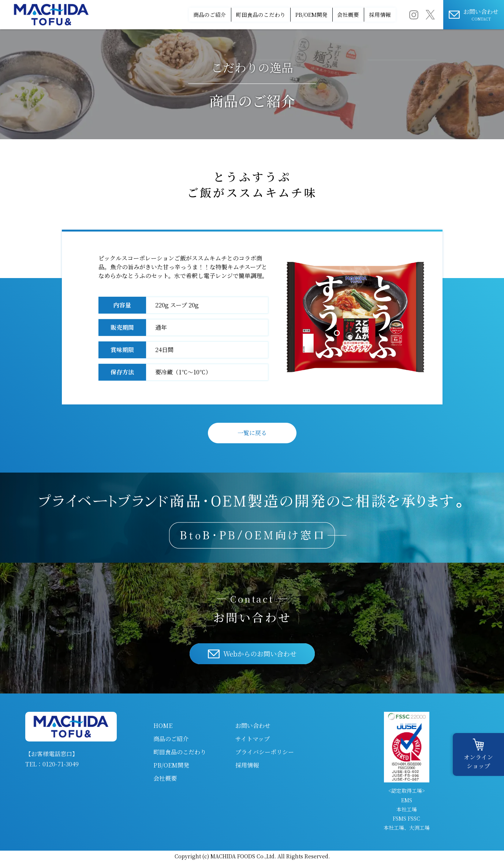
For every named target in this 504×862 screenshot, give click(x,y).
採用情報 (374, 14)
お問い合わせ (253, 726)
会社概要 (329, 14)
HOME (163, 726)
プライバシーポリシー (265, 752)
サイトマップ (253, 739)
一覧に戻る (252, 433)
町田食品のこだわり (214, 14)
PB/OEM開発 (279, 14)
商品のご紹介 (149, 14)
